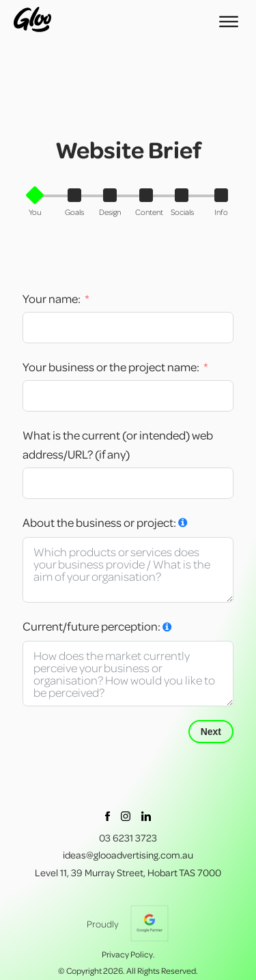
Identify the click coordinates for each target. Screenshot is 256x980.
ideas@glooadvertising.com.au (128, 855)
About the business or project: (99, 522)
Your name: (52, 298)
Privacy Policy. (128, 954)
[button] (39, 203)
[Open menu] (229, 22)
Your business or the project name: (112, 366)
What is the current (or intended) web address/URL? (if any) (118, 445)
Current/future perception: (91, 626)
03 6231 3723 (128, 838)
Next (211, 732)
